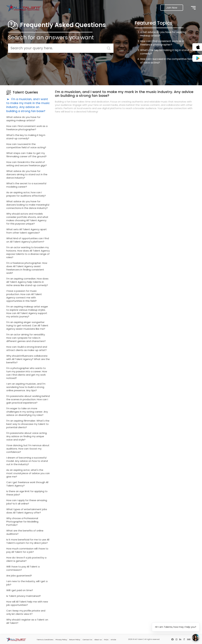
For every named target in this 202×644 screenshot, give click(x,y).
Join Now (172, 8)
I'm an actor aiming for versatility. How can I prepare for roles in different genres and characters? (26, 338)
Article (113, 640)
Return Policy (75, 640)
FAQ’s (106, 640)
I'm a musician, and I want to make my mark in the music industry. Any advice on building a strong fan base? (28, 105)
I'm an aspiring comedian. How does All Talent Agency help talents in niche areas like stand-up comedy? (27, 282)
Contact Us (87, 640)
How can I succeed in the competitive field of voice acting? (166, 61)
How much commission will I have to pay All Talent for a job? (27, 550)
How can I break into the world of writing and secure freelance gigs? (27, 164)
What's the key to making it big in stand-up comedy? (167, 52)
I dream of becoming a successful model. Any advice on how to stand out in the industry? (27, 461)
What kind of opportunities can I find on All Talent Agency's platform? (28, 240)
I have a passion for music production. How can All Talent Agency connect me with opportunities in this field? (24, 296)
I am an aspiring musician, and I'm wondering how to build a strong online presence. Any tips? (26, 387)
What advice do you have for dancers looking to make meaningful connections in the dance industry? (28, 205)
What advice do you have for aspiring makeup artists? (163, 34)
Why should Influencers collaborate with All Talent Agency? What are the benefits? (28, 359)
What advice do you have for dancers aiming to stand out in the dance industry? (27, 174)
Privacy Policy (61, 640)
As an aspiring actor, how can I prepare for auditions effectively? (26, 194)
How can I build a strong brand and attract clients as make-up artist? (27, 348)
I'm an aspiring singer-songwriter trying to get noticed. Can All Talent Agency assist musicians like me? (27, 325)
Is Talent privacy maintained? (24, 596)
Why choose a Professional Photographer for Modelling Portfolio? (22, 522)
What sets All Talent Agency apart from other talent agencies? (27, 231)
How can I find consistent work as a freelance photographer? (162, 43)
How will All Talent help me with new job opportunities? (27, 603)
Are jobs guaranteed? (19, 576)
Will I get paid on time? (20, 590)
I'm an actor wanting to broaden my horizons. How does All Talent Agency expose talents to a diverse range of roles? (28, 252)
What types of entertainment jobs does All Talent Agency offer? (27, 511)
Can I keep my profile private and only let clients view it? (26, 612)
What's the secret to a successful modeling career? (26, 185)
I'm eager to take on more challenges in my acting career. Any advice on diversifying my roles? (27, 412)
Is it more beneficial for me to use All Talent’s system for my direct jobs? (28, 541)
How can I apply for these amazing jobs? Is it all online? (27, 502)
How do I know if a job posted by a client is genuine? (26, 559)
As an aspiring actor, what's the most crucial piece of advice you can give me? (28, 473)
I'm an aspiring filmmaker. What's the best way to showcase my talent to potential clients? (28, 424)
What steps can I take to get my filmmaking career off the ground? (26, 155)
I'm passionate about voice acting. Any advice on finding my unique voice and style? (27, 436)
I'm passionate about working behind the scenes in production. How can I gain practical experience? (28, 399)
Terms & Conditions (45, 640)
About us (98, 640)
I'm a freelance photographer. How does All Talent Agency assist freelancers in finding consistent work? (27, 268)
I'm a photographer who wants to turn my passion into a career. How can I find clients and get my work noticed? (27, 373)
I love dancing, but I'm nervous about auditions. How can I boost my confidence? (28, 449)
